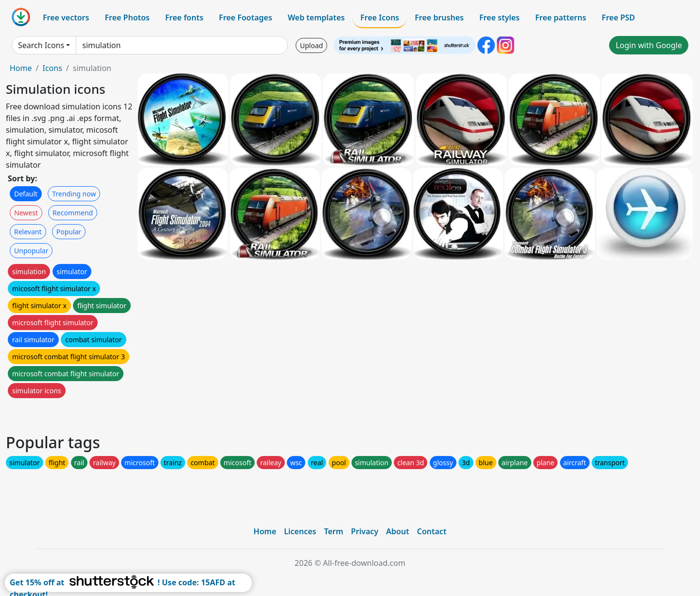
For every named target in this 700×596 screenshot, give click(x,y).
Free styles (499, 18)
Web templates (316, 18)
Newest (26, 213)
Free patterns (561, 18)
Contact (432, 531)
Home (21, 68)
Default (26, 194)
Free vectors (66, 18)
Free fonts (184, 18)
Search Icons (41, 45)
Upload (311, 45)
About (397, 531)
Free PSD (618, 18)
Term (333, 531)
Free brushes (439, 18)
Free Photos (127, 18)
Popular (69, 232)
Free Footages (245, 18)
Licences (300, 531)
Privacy (365, 531)
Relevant (28, 232)
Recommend (73, 213)
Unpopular (31, 251)
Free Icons (380, 18)
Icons (52, 68)
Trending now (74, 194)
